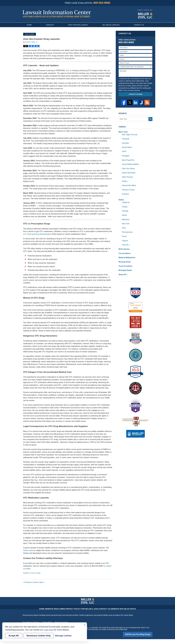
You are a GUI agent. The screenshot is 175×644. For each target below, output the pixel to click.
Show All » (122, 264)
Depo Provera (127, 174)
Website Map (111, 607)
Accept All (14, 636)
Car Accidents (124, 245)
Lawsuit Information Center (57, 14)
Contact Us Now (135, 94)
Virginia (125, 233)
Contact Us (139, 25)
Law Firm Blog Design (142, 634)
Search (150, 119)
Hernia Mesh (126, 146)
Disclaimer (67, 607)
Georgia (125, 205)
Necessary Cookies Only (39, 636)
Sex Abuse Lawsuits (111, 25)
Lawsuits (50, 25)
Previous (27, 582)
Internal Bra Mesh (128, 181)
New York (125, 217)
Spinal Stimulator (128, 170)
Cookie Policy (45, 622)
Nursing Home (124, 252)
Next (42, 582)
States (121, 195)
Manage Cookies (58, 622)
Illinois (124, 209)
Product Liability (35, 573)
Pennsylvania (127, 225)
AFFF (124, 150)
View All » (125, 237)
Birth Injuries (123, 241)
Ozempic (125, 142)
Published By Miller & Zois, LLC (145, 14)
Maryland (125, 213)
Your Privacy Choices (30, 622)
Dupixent (125, 189)
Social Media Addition (129, 162)
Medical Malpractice (126, 248)
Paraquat (125, 138)
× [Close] (85, 625)
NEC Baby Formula (129, 134)
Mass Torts (123, 132)
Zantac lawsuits (29, 550)
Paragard (125, 154)
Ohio (124, 221)
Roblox (124, 177)
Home (29, 25)
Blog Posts (122, 607)
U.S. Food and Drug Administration (37, 234)
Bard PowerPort (128, 158)
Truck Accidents (125, 256)
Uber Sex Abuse (128, 166)
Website (58, 607)
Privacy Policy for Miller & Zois (84, 607)
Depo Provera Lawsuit (78, 25)
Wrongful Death (124, 260)
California (125, 197)
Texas (124, 229)
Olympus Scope (128, 185)
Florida (124, 201)
